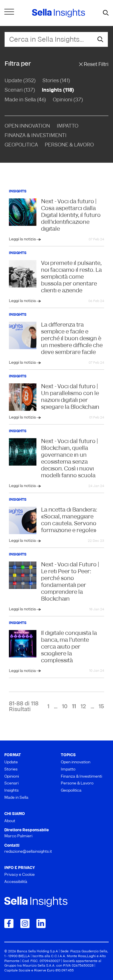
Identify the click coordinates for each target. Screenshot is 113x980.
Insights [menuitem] (11, 791)
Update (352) (20, 81)
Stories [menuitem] (11, 769)
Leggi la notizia (23, 239)
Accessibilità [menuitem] (16, 882)
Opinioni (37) (68, 100)
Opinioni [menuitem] (12, 777)
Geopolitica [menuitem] (71, 791)
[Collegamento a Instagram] (25, 923)
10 (65, 707)
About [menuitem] (10, 821)
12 (83, 707)
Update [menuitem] (11, 762)
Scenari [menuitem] (11, 783)
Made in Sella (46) (25, 100)
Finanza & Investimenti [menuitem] (81, 777)
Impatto (68, 126)
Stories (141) (56, 81)
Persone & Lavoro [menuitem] (77, 783)
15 (101, 707)
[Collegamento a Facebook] (9, 923)
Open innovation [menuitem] (76, 762)
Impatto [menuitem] (68, 769)
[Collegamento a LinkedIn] (41, 923)
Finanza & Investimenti (36, 136)
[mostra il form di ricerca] (106, 13)
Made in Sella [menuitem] (16, 798)
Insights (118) (58, 90)
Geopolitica (21, 145)
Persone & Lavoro (69, 145)
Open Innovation (27, 126)
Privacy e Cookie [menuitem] (20, 875)
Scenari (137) (20, 90)
